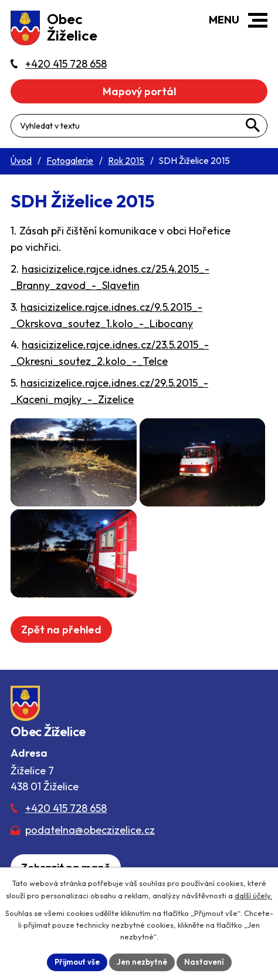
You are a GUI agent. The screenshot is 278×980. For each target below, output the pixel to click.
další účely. (253, 895)
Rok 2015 (126, 161)
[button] (258, 20)
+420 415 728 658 (66, 808)
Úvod (21, 161)
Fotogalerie (70, 161)
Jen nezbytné (142, 962)
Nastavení (204, 962)
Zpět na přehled (61, 630)
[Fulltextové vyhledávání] (139, 126)
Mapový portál (139, 91)
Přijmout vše (77, 962)
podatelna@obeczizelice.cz (90, 830)
